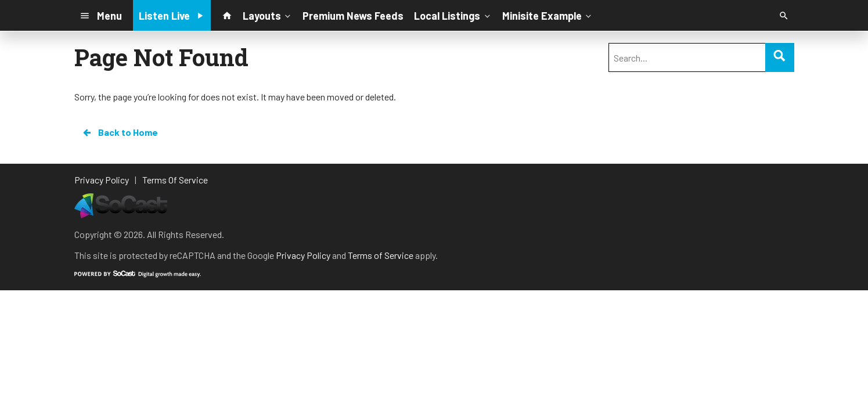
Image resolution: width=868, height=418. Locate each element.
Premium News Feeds (353, 16)
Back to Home (120, 132)
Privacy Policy (303, 255)
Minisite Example (548, 15)
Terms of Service (381, 255)
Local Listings (453, 15)
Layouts (268, 15)
